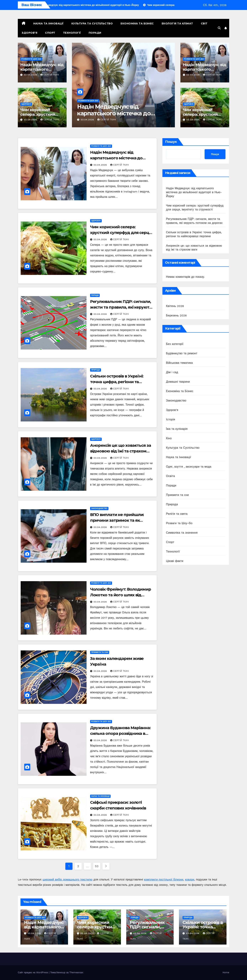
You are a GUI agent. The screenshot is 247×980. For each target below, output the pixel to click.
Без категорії (175, 344)
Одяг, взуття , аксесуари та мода (189, 467)
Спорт (50, 33)
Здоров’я (29, 33)
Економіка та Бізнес (137, 24)
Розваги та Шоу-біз (31, 59)
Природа (96, 370)
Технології (72, 33)
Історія (171, 419)
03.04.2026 (31, 75)
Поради (95, 33)
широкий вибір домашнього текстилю (67, 879)
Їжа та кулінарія (177, 429)
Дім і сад (172, 372)
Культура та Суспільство (92, 24)
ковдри (190, 879)
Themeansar (76, 972)
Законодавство (99, 508)
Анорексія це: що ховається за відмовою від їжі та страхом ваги (121, 451)
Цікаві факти (175, 561)
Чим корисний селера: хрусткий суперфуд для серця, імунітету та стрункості (121, 233)
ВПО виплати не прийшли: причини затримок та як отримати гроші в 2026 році (118, 520)
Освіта (170, 476)
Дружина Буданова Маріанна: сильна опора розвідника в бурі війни (120, 733)
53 (97, 866)
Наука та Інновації (48, 24)
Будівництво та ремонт (182, 353)
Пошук (171, 142)
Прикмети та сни (100, 652)
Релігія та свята (177, 514)
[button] (219, 28)
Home (226, 972)
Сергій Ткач (50, 75)
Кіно (169, 438)
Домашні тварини (178, 382)
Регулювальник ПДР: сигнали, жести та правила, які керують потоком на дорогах (121, 307)
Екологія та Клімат (177, 24)
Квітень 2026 (175, 306)
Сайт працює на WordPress (33, 972)
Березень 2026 (176, 315)
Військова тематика (179, 363)
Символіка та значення (182, 533)
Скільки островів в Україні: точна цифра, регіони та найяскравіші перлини (117, 382)
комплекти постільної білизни (164, 879)
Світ (204, 24)
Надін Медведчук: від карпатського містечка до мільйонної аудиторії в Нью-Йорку (194, 192)
